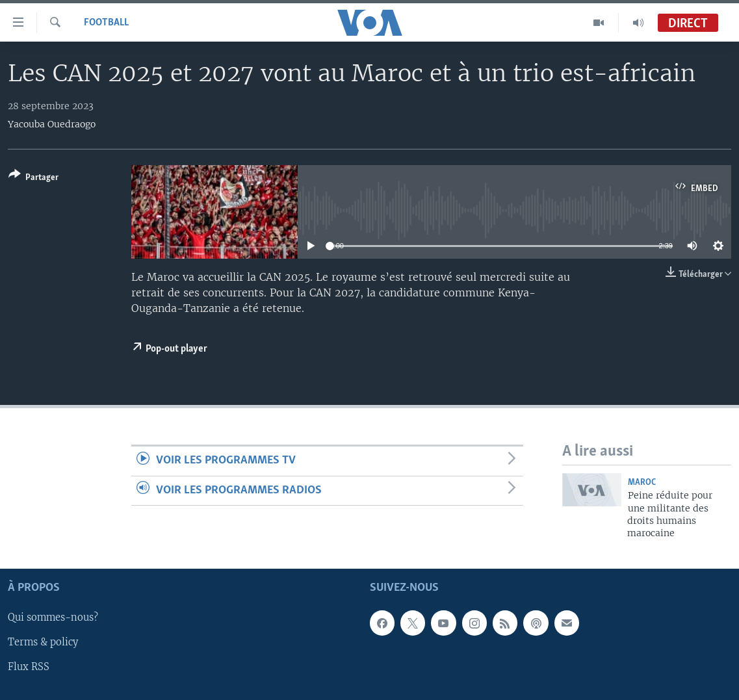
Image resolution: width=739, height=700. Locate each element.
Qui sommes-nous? (53, 617)
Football (106, 23)
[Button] (33, 178)
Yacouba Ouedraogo (52, 124)
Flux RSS (29, 667)
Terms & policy (43, 642)
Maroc (642, 483)
